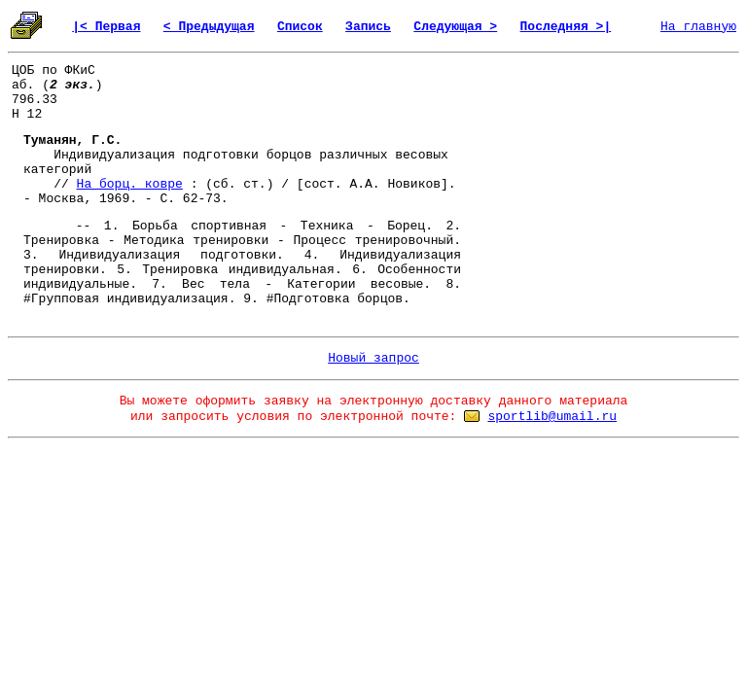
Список (300, 27)
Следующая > (455, 27)
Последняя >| (566, 27)
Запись (368, 27)
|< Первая (106, 27)
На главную (698, 27)
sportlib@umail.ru (552, 417)
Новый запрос (373, 358)
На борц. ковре (130, 184)
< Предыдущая (209, 27)
